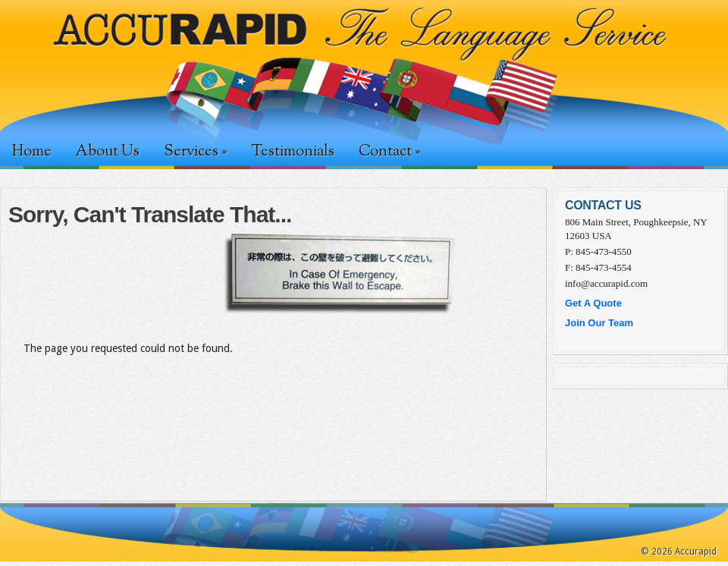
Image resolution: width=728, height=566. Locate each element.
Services (195, 152)
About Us (108, 152)
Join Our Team (599, 323)
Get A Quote (593, 303)
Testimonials (293, 152)
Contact (389, 152)
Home (32, 152)
